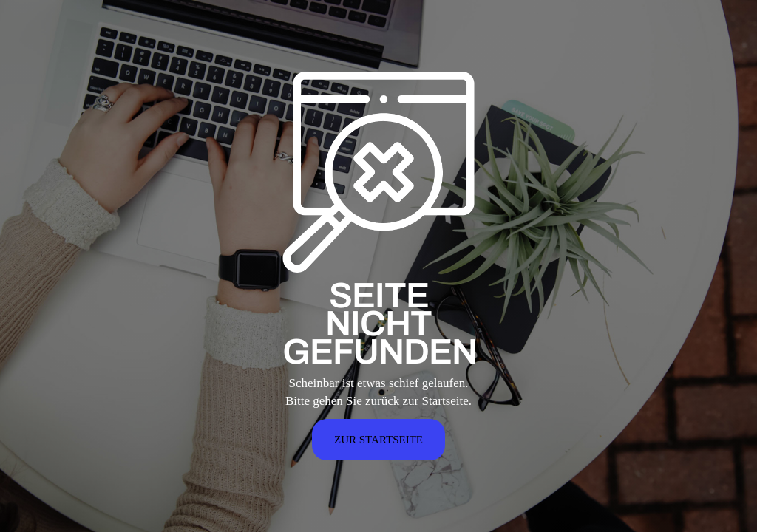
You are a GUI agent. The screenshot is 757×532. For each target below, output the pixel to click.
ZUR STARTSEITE (378, 440)
